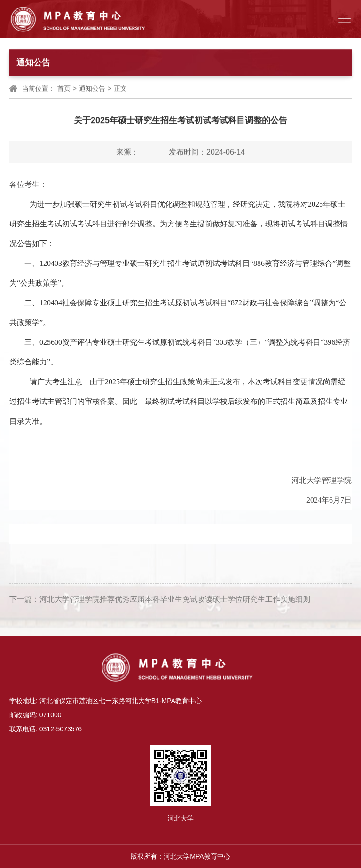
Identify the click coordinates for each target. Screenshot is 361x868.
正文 (120, 89)
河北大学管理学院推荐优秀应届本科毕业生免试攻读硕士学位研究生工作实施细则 (175, 602)
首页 (64, 89)
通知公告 (92, 89)
